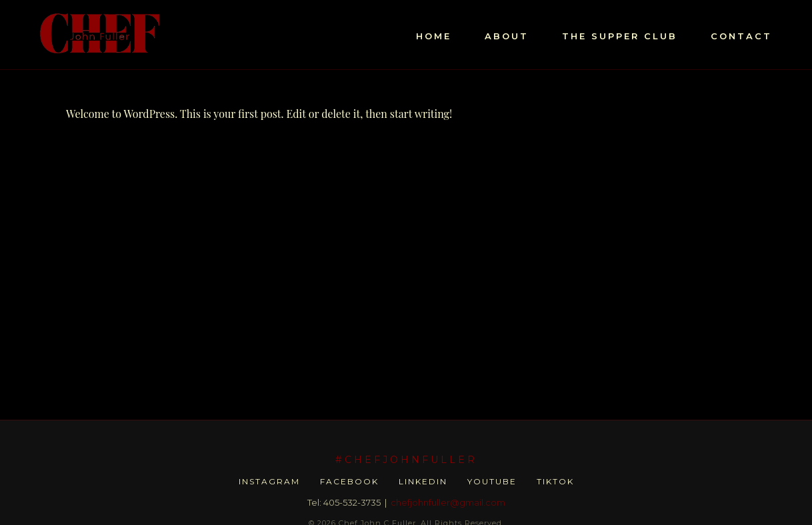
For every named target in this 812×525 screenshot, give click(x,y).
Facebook (349, 481)
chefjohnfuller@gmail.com (448, 502)
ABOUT (507, 36)
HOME (434, 36)
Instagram (269, 481)
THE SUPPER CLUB (620, 36)
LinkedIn (423, 481)
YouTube (492, 481)
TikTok (555, 481)
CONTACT (741, 36)
